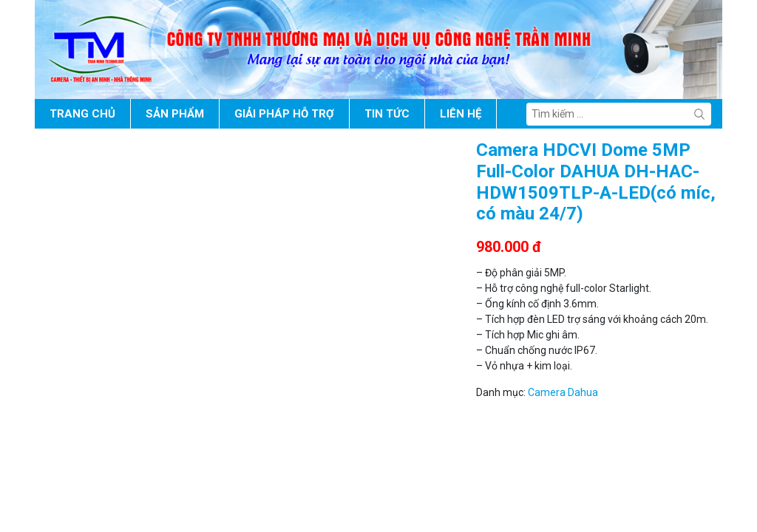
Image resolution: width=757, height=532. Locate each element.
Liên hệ (461, 114)
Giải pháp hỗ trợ (284, 114)
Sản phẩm (175, 114)
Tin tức (387, 114)
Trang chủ (82, 114)
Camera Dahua (563, 392)
